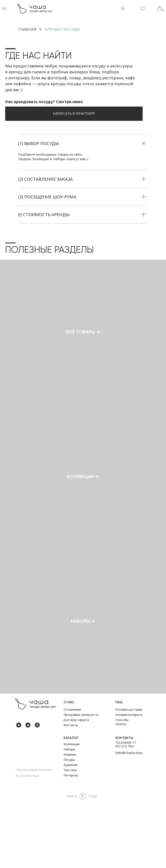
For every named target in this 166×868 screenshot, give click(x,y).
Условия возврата (129, 779)
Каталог (71, 802)
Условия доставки (129, 774)
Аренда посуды (62, 29)
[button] (4, 9)
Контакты (71, 789)
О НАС (69, 766)
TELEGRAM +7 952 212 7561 (126, 809)
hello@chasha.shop (129, 817)
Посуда (69, 824)
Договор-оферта (76, 784)
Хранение (71, 829)
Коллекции (72, 808)
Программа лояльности (81, 779)
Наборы (69, 813)
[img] (19, 798)
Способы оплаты (122, 786)
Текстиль (70, 834)
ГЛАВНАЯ (27, 29)
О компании (72, 774)
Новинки (70, 819)
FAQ (119, 766)
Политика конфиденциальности (34, 834)
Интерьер (71, 839)
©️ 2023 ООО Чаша (28, 840)
